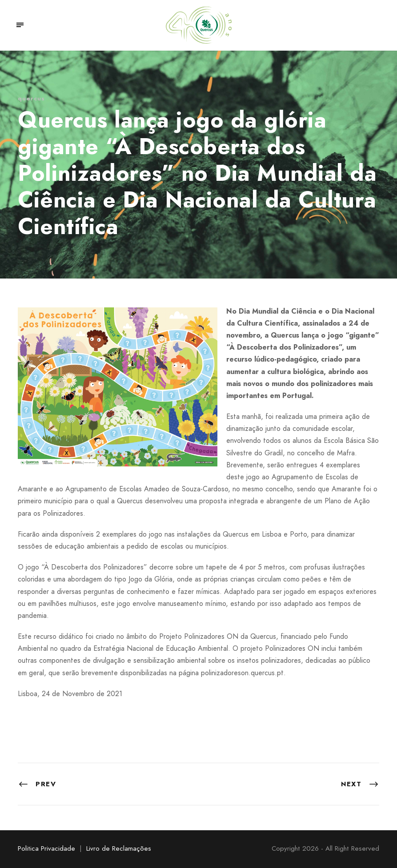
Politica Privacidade (46, 848)
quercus (31, 98)
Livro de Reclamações (119, 848)
